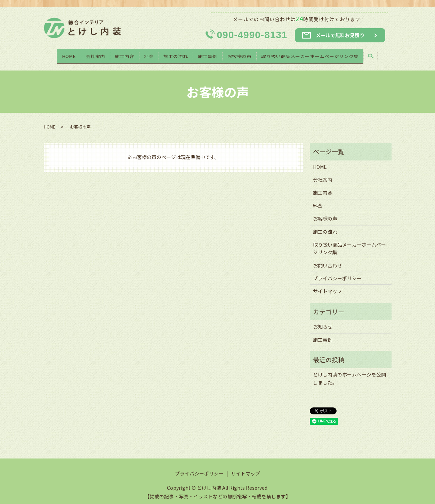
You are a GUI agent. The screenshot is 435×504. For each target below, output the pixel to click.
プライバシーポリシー (337, 272)
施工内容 (123, 54)
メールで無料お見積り (340, 35)
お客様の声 (241, 54)
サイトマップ (328, 284)
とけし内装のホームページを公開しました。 (349, 372)
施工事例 (209, 54)
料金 (148, 54)
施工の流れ (176, 54)
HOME (66, 54)
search (378, 55)
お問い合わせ (328, 258)
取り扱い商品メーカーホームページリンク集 (313, 54)
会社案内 (93, 54)
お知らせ (323, 320)
